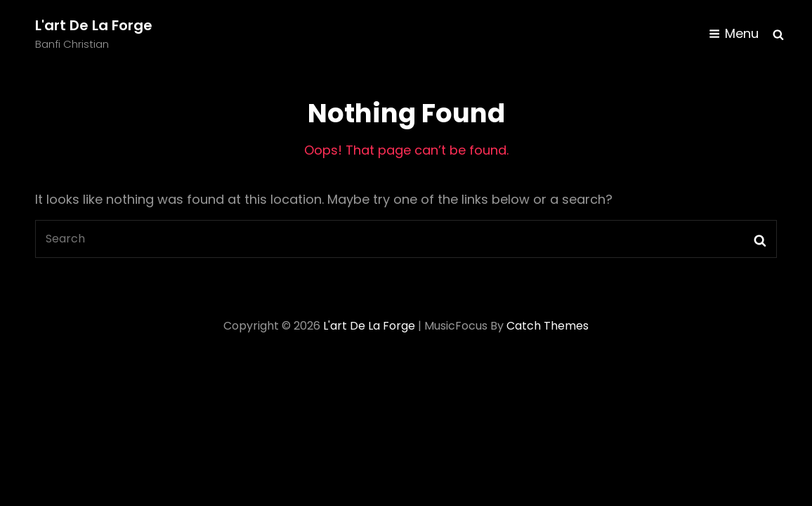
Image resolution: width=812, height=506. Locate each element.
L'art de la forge (94, 25)
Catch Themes (548, 326)
